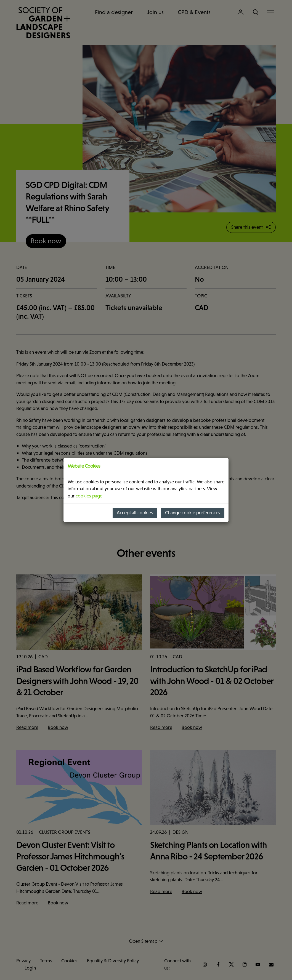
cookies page (89, 496)
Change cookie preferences (193, 513)
